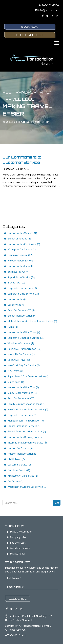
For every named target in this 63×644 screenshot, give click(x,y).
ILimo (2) (13, 327)
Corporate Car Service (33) (22, 288)
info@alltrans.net (48, 10)
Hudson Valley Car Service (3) (24, 244)
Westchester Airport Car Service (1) (27, 487)
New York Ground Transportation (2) (28, 409)
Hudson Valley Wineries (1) (22, 233)
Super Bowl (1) (16, 382)
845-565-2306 (50, 5)
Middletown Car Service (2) (23, 476)
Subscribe (18, 599)
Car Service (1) (15, 481)
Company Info (18, 537)
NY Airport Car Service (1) (22, 249)
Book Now (30, 27)
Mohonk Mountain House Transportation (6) (32, 321)
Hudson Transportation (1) (22, 454)
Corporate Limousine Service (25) (26, 338)
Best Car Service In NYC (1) (23, 398)
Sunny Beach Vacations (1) (22, 393)
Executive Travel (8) (19, 360)
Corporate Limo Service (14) (23, 294)
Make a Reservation (21, 531)
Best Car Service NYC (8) (21, 310)
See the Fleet (18, 543)
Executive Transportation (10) (24, 349)
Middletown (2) (16, 459)
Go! (57, 503)
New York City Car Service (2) (24, 365)
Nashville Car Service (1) (21, 354)
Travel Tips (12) (16, 282)
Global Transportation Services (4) (27, 431)
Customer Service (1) (19, 464)
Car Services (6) (16, 305)
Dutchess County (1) (19, 470)
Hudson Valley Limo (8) (20, 266)
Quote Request (30, 35)
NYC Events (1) (16, 371)
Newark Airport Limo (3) (21, 260)
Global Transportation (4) (22, 316)
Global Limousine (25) (20, 238)
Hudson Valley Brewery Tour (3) (25, 437)
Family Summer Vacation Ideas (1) (27, 404)
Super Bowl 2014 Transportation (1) (28, 376)
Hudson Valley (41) (18, 299)
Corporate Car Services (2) (22, 415)
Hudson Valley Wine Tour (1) (23, 387)
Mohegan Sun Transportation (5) (26, 420)
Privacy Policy (18, 553)
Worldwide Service (20, 548)
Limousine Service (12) (20, 255)
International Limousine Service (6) (27, 442)
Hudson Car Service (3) (20, 448)
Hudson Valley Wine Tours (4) (24, 332)
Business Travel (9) (18, 272)
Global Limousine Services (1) (24, 426)
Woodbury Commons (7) (21, 343)
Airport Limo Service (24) (21, 277)
